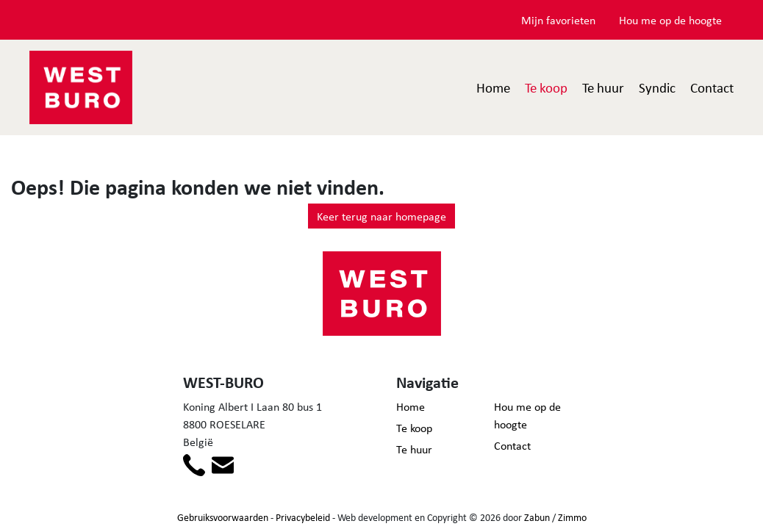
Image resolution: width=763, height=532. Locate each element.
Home (493, 87)
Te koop (546, 87)
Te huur (603, 87)
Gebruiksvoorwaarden (223, 517)
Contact (712, 87)
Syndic (657, 87)
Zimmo (572, 517)
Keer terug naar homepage (381, 216)
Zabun (537, 517)
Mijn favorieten (558, 20)
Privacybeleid (303, 517)
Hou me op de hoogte (670, 20)
